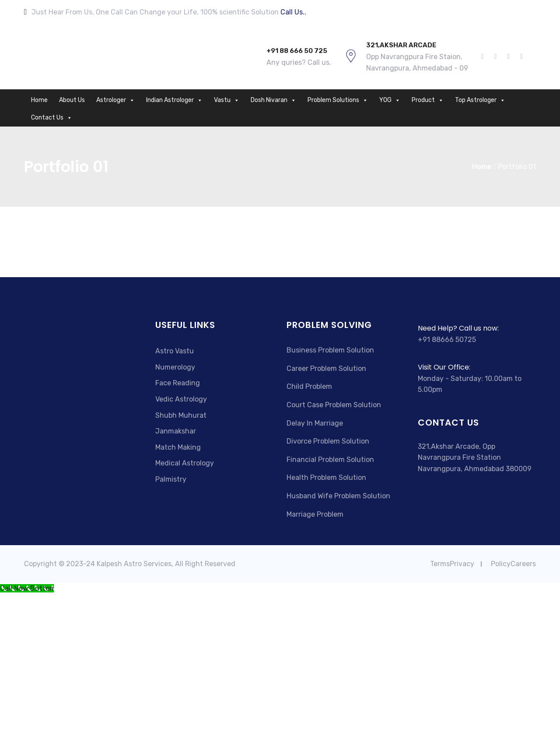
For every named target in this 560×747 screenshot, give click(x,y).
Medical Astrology (185, 463)
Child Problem (309, 386)
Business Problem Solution (330, 350)
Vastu (227, 100)
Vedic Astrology (181, 399)
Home (39, 100)
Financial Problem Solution (330, 460)
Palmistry (171, 479)
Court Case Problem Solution (334, 405)
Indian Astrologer (174, 100)
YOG (390, 100)
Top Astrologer (480, 100)
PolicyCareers (513, 564)
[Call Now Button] (27, 588)
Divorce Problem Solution (328, 441)
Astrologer (115, 100)
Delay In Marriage (315, 423)
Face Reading (178, 383)
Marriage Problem (315, 514)
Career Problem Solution (326, 368)
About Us (72, 100)
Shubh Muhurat (181, 415)
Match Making (178, 447)
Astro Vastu (175, 351)
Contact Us (52, 118)
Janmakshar (176, 431)
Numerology (175, 367)
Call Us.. (293, 12)
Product (428, 100)
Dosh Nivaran (273, 100)
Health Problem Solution (326, 477)
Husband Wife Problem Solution (338, 496)
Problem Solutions (338, 100)
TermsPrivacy (452, 564)
